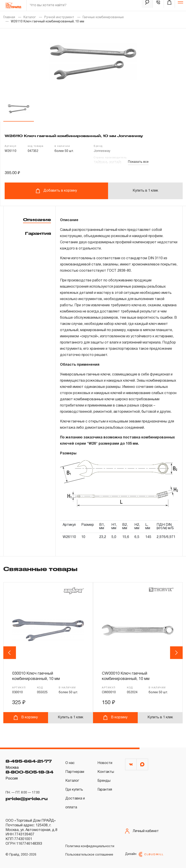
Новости (105, 763)
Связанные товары (40, 569)
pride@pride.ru (27, 799)
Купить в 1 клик (145, 191)
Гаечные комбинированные (103, 17)
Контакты (106, 772)
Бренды (104, 781)
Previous (10, 653)
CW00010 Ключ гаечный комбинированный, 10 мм (126, 676)
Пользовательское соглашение (89, 855)
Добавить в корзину (56, 191)
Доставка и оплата (75, 803)
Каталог (30, 17)
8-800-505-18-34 (29, 772)
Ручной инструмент (59, 17)
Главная (9, 17)
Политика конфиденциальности (90, 846)
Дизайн (144, 854)
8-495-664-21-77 (29, 761)
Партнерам (75, 772)
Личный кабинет (142, 831)
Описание (37, 220)
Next (176, 653)
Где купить (74, 790)
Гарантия (38, 233)
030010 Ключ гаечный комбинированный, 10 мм (36, 676)
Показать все (138, 162)
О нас (70, 763)
